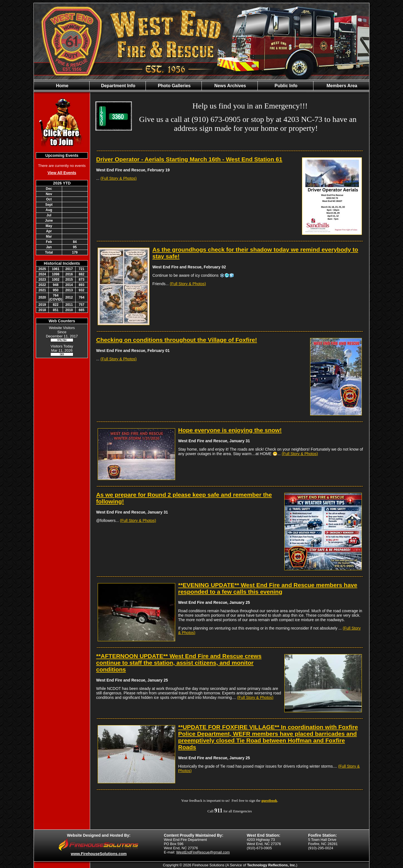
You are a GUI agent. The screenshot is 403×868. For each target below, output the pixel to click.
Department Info (117, 86)
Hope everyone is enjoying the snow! (230, 430)
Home (62, 86)
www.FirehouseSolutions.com (99, 854)
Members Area (341, 86)
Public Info (285, 86)
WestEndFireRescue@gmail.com (203, 852)
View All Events (62, 173)
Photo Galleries (174, 86)
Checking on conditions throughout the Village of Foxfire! (177, 340)
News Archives (229, 86)
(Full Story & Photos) (119, 178)
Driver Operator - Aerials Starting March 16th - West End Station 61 (189, 159)
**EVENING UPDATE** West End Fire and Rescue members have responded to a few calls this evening (268, 588)
